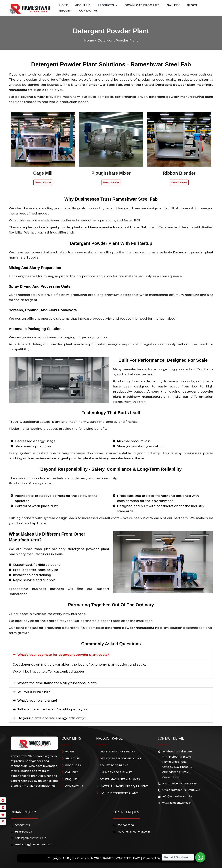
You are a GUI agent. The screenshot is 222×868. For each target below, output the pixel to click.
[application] (111, 5)
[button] (103, 5)
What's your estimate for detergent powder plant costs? (63, 656)
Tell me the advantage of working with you (52, 711)
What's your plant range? (37, 702)
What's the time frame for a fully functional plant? (57, 685)
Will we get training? (34, 694)
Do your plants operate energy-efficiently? (52, 720)
